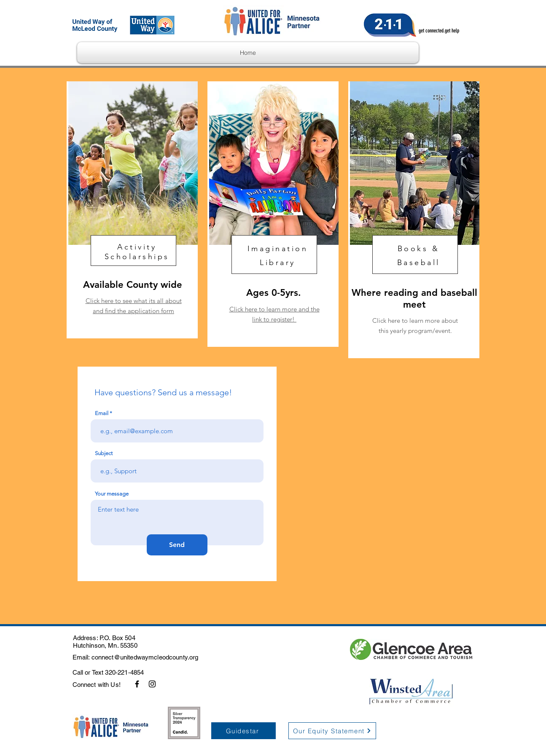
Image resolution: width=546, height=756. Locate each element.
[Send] (177, 545)
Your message (112, 494)
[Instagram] (152, 684)
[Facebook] (137, 684)
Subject (104, 453)
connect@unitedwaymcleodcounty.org (145, 657)
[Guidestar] (243, 731)
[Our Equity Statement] (332, 731)
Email (102, 413)
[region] (132, 210)
